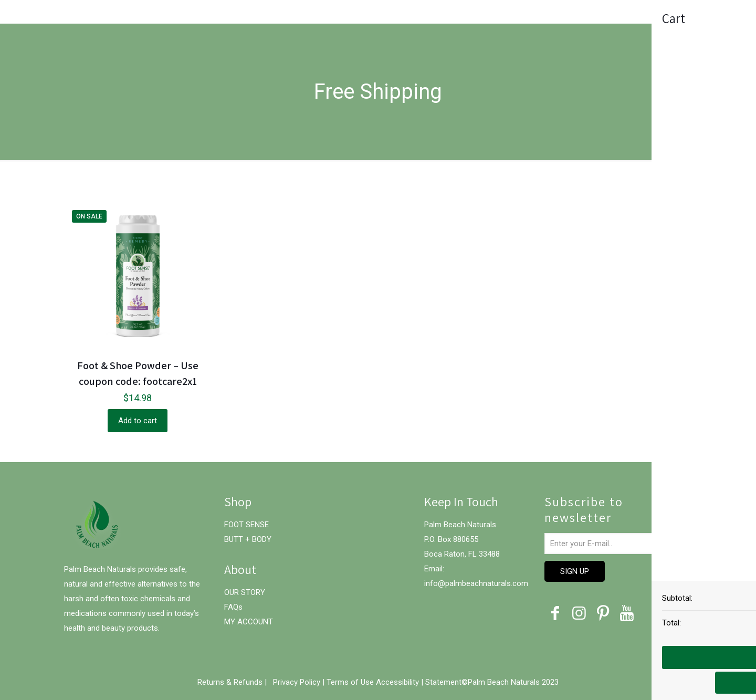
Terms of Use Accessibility (373, 682)
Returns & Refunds (231, 682)
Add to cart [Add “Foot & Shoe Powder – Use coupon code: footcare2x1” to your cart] (138, 421)
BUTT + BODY (248, 539)
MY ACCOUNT (249, 622)
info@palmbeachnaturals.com (476, 583)
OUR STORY (245, 592)
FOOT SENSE (246, 525)
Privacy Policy (298, 682)
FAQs (233, 607)
